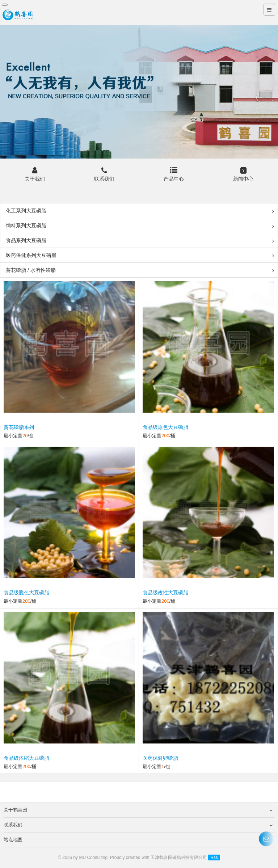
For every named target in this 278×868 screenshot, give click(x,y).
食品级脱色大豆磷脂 (26, 593)
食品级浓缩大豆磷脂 (26, 758)
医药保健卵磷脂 (160, 758)
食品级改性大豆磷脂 (165, 593)
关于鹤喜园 (138, 810)
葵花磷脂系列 (19, 427)
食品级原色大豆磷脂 (165, 427)
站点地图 (138, 840)
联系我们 (138, 825)
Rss (214, 858)
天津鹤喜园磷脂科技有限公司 (179, 858)
